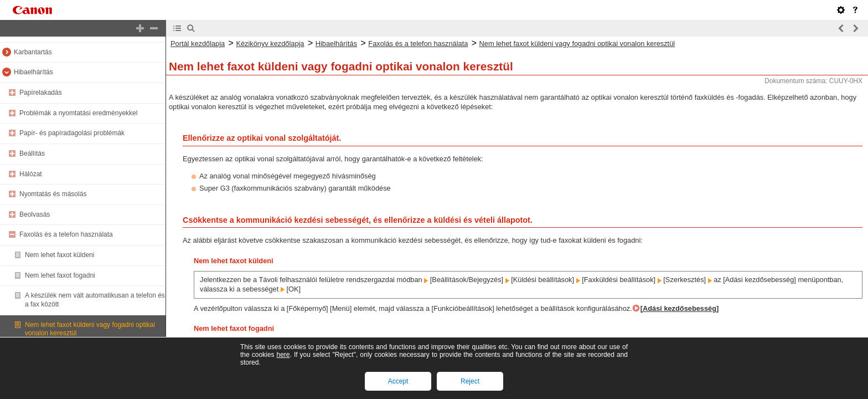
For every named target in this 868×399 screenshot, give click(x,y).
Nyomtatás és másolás (53, 194)
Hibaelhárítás (33, 72)
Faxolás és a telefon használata (66, 234)
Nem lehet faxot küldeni (60, 255)
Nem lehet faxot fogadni (60, 275)
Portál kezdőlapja (198, 44)
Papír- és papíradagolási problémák (72, 133)
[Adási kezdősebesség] (680, 308)
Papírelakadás (41, 93)
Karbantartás (33, 52)
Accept (398, 381)
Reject (470, 381)
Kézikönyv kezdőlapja (270, 44)
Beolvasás (35, 214)
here (283, 355)
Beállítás (32, 154)
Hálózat (31, 174)
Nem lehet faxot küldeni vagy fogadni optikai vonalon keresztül (577, 44)
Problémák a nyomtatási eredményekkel (78, 113)
